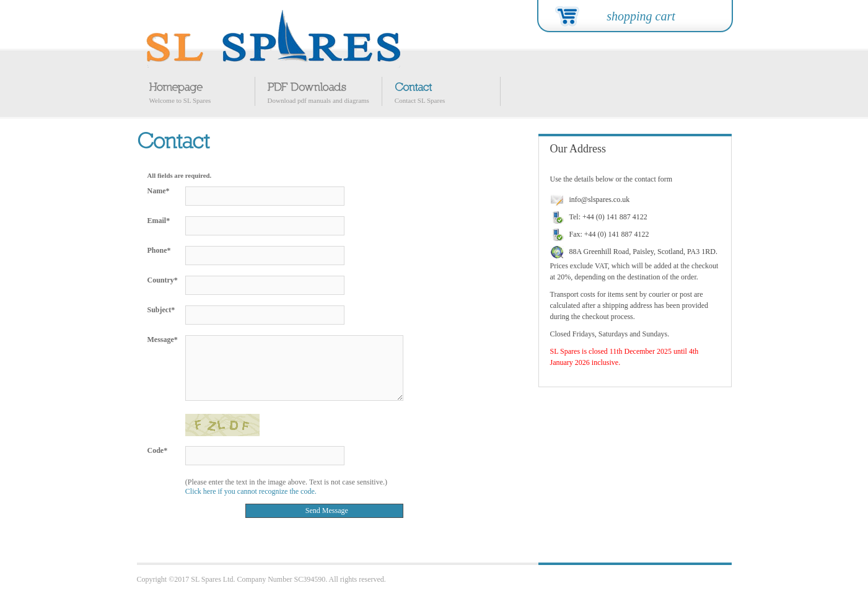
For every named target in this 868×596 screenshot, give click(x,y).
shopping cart (641, 16)
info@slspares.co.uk (600, 199)
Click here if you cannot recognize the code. (251, 491)
